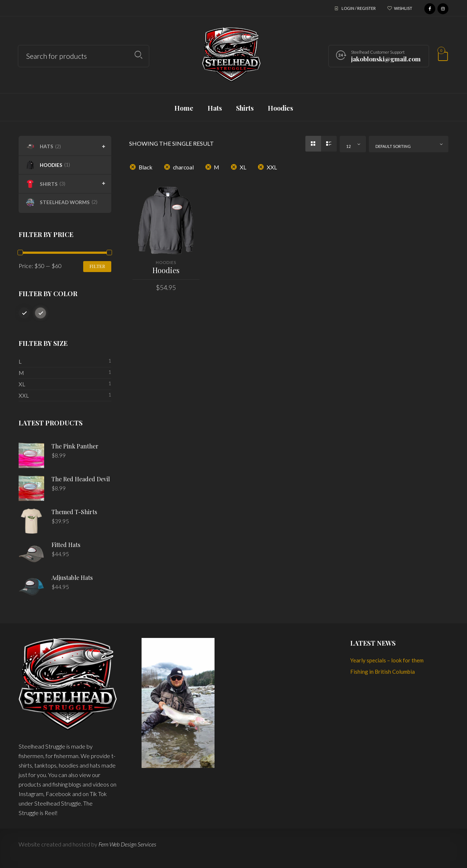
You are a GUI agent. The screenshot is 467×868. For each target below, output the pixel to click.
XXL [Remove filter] (272, 167)
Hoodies (166, 262)
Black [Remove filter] (146, 167)
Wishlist (403, 8)
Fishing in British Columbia (383, 672)
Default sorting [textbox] (393, 146)
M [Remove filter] (217, 167)
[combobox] (353, 144)
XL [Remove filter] (243, 167)
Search (138, 55)
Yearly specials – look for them (387, 660)
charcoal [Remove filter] (183, 167)
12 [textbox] (348, 146)
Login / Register (359, 8)
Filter (97, 266)
